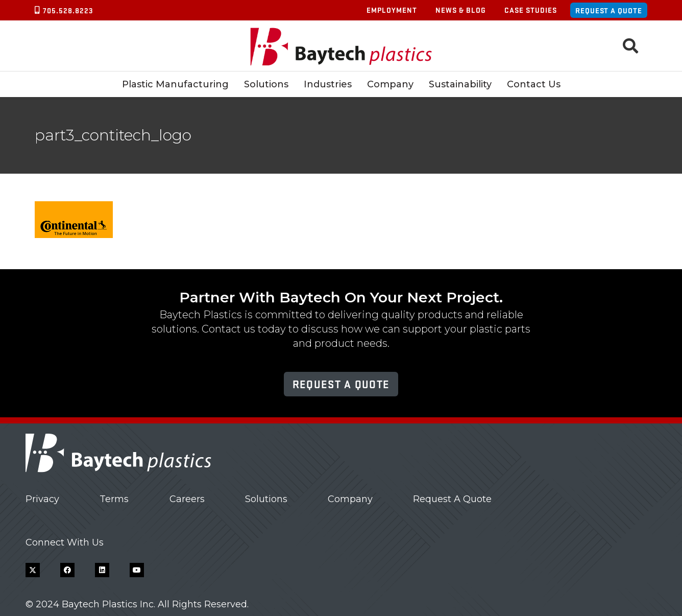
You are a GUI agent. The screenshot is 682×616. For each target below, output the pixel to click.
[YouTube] (137, 570)
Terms (114, 499)
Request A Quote (452, 499)
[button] (630, 46)
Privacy (42, 499)
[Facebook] (67, 570)
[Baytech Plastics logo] (341, 46)
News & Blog (461, 10)
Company (350, 499)
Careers (187, 499)
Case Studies (531, 10)
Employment (392, 10)
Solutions (266, 499)
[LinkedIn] (102, 570)
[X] (33, 570)
